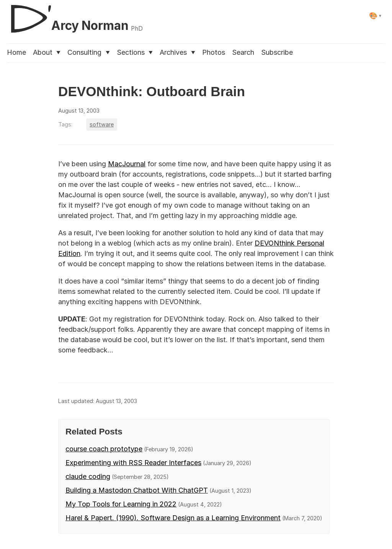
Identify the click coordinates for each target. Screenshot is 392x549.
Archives (177, 52)
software (102, 124)
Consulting (88, 52)
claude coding (88, 476)
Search (243, 52)
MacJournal (127, 164)
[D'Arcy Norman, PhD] (75, 16)
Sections (135, 52)
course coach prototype (104, 449)
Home (16, 52)
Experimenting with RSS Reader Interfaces (133, 463)
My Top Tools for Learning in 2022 (121, 504)
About (47, 52)
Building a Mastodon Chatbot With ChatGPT (137, 490)
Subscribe (277, 52)
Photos (214, 52)
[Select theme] (375, 16)
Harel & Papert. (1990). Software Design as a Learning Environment (173, 518)
